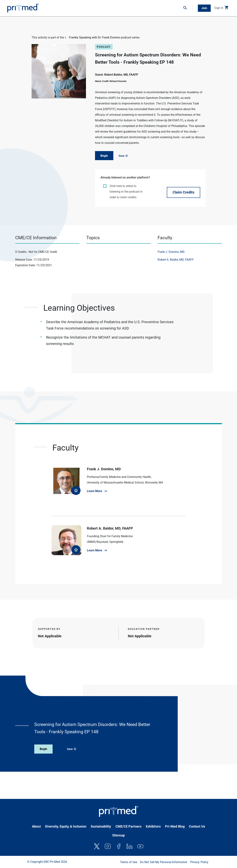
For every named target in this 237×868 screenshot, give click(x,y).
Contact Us (197, 826)
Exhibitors (153, 826)
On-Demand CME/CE (83, 7)
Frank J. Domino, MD (171, 252)
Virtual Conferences (109, 7)
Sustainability (101, 826)
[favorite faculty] (76, 490)
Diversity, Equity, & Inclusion (66, 826)
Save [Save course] (123, 156)
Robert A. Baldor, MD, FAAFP (176, 260)
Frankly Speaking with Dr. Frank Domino (95, 37)
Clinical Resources (133, 7)
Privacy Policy (199, 862)
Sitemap (118, 835)
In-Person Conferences (55, 7)
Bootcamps (153, 7)
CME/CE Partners (128, 826)
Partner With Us (172, 7)
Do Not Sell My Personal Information (164, 862)
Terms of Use (129, 862)
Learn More (94, 491)
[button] (188, 8)
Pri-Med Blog (175, 826)
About (36, 826)
